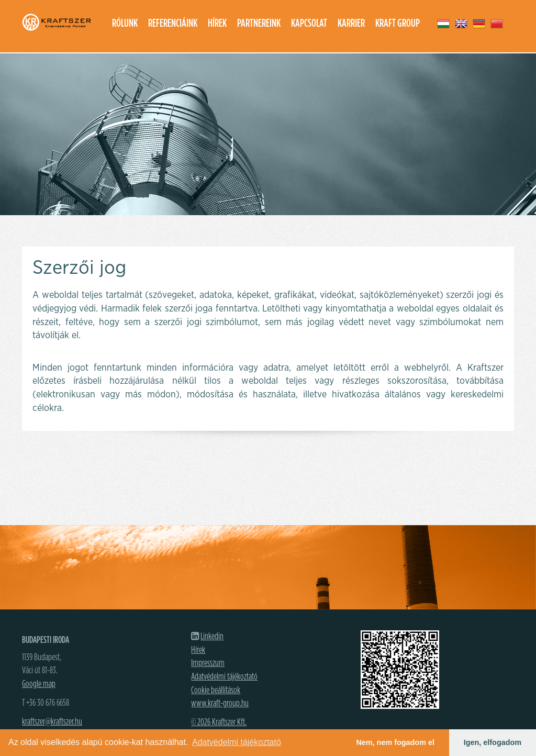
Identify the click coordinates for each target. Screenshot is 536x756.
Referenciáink (173, 23)
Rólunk (125, 23)
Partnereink (259, 23)
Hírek (217, 23)
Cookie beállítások (216, 691)
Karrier (351, 23)
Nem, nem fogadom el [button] (395, 742)
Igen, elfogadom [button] (493, 742)
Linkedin (212, 637)
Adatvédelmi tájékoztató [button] (237, 742)
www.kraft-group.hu (220, 704)
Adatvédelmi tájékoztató (224, 677)
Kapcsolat (309, 23)
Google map (39, 684)
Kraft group (398, 23)
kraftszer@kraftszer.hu (52, 722)
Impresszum (208, 663)
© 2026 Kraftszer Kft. (219, 722)
